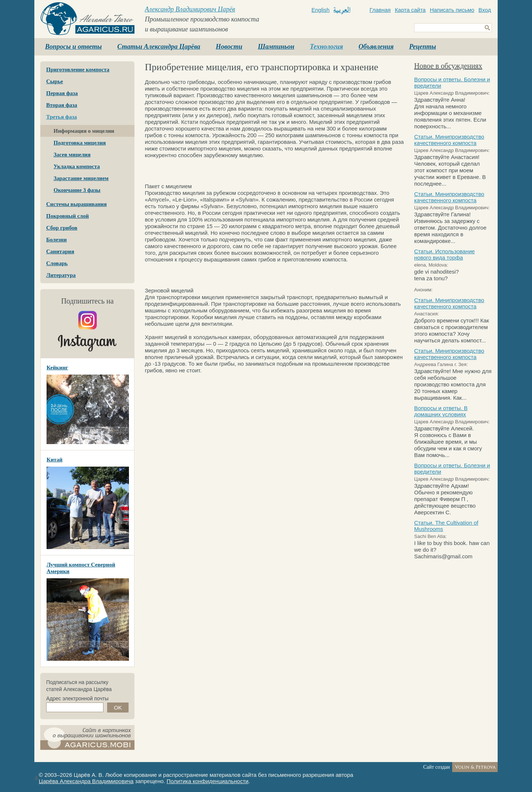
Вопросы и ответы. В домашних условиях (441, 411)
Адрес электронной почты (77, 698)
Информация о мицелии (84, 131)
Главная (380, 10)
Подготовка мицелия (80, 143)
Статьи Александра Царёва (159, 47)
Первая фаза (62, 93)
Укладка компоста (77, 166)
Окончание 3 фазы (77, 190)
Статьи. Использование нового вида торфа (444, 254)
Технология (327, 47)
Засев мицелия (72, 155)
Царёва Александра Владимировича (86, 781)
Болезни (57, 240)
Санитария (60, 251)
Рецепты (422, 47)
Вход (485, 10)
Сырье (54, 81)
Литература (61, 275)
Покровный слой (67, 216)
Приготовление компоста (78, 70)
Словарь (57, 263)
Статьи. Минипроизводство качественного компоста (449, 140)
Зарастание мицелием (81, 178)
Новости (229, 47)
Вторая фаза (62, 105)
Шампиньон (276, 47)
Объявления (376, 47)
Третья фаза (62, 117)
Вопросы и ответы (74, 47)
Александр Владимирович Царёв (190, 9)
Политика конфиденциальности (207, 781)
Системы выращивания (76, 204)
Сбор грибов (62, 228)
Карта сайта (410, 10)
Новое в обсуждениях (448, 66)
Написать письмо (452, 10)
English (320, 10)
